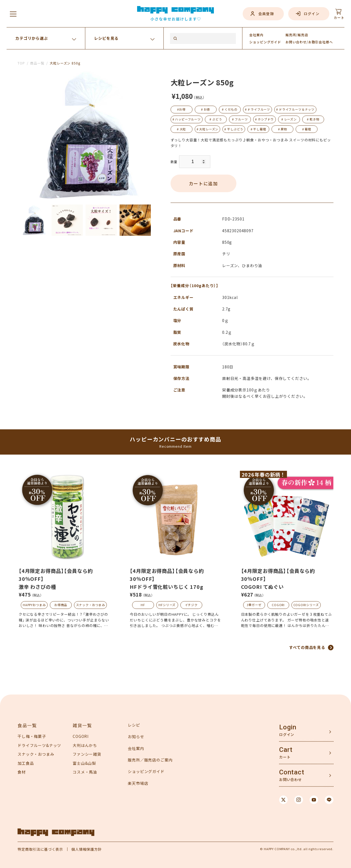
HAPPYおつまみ (34, 605)
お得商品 (61, 605)
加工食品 (26, 763)
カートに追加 (203, 183)
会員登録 (266, 14)
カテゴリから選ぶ (32, 38)
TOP (21, 63)
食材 (22, 772)
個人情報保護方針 (87, 849)
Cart (286, 750)
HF (143, 605)
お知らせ (136, 737)
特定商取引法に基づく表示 (40, 849)
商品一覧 (37, 63)
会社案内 (256, 35)
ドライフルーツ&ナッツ (39, 745)
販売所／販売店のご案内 (150, 760)
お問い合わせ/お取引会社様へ (309, 42)
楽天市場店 (138, 783)
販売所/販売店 (297, 35)
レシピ (134, 725)
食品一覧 (27, 725)
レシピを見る (106, 38)
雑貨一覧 (82, 725)
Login (288, 727)
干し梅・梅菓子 (32, 736)
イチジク (191, 605)
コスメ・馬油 (85, 772)
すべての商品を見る (307, 647)
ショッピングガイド (146, 771)
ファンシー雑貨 (87, 754)
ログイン (312, 14)
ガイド (265, 42)
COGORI (278, 605)
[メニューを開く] (13, 14)
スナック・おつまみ (91, 605)
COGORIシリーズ (306, 605)
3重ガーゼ (254, 605)
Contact (292, 772)
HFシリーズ (167, 605)
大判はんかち (85, 745)
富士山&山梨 (84, 763)
